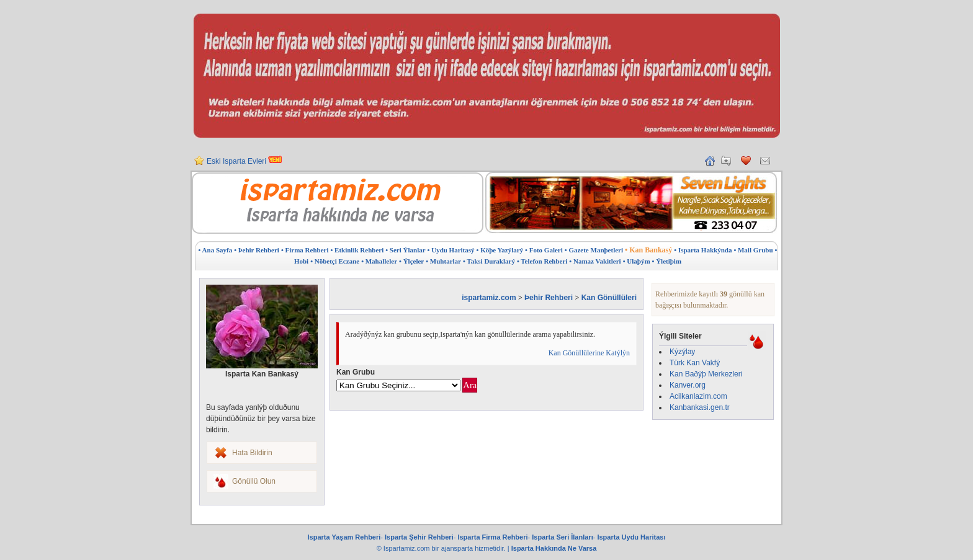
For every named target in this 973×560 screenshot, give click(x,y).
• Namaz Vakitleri (595, 261)
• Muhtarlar (443, 261)
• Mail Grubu (753, 250)
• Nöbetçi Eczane (335, 261)
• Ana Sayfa (216, 250)
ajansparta (458, 548)
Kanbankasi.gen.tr (700, 407)
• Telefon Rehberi (542, 261)
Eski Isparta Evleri (244, 166)
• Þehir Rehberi (257, 250)
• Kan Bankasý (648, 250)
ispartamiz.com (489, 298)
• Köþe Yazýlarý (500, 250)
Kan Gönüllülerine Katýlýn (589, 353)
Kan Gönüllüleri (609, 298)
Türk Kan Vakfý (695, 363)
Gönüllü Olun (254, 481)
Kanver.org (688, 385)
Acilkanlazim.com (698, 396)
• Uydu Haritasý (451, 250)
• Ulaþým (637, 261)
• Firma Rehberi (305, 250)
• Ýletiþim (667, 261)
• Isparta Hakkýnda (703, 250)
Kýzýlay (682, 352)
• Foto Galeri (544, 250)
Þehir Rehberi (549, 298)
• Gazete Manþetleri (594, 250)
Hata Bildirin (252, 453)
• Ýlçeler (411, 261)
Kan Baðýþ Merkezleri (706, 374)
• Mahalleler (379, 261)
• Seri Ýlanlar (405, 250)
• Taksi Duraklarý (489, 261)
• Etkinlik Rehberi (357, 250)
